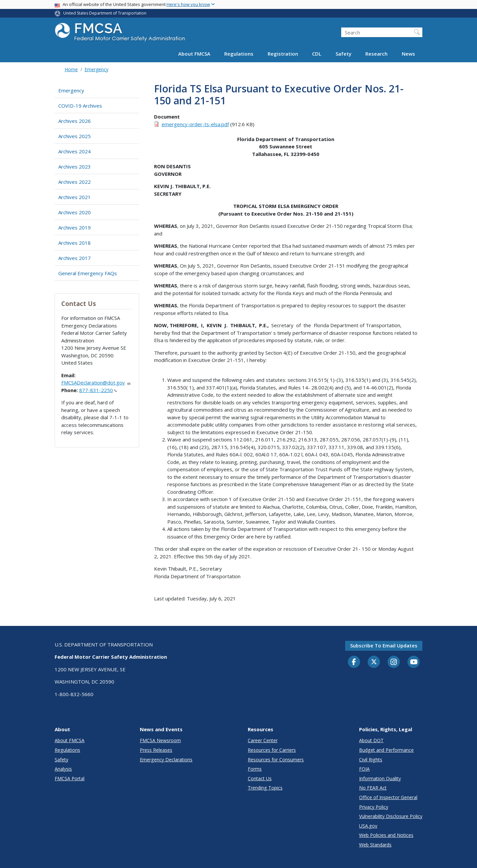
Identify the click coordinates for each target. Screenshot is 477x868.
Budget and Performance (386, 750)
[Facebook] (354, 662)
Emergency (96, 69)
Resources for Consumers (276, 760)
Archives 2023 (75, 167)
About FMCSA (194, 54)
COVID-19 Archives (80, 106)
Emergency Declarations (166, 760)
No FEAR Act (373, 788)
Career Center (263, 740)
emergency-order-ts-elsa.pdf (195, 124)
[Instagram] (394, 663)
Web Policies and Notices (386, 835)
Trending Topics (265, 788)
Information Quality (380, 778)
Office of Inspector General (388, 797)
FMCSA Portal (70, 778)
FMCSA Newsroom (160, 740)
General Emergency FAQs (88, 273)
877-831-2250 (98, 390)
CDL (317, 54)
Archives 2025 (75, 136)
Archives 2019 (75, 228)
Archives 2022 (75, 182)
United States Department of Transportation (105, 13)
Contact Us (260, 778)
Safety (344, 54)
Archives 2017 (75, 258)
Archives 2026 (75, 121)
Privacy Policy (374, 807)
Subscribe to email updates (384, 645)
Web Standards (375, 845)
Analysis (63, 769)
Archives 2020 (75, 212)
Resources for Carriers (272, 750)
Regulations (239, 54)
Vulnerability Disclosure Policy (391, 816)
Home (71, 69)
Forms (255, 769)
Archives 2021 (75, 197)
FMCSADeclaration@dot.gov (96, 383)
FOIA (364, 769)
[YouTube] (414, 662)
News (408, 54)
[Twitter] (374, 662)
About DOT (371, 740)
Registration (283, 54)
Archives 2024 (75, 151)
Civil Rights (371, 760)
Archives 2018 (75, 243)
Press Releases (156, 750)
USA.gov (368, 826)
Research (376, 54)
